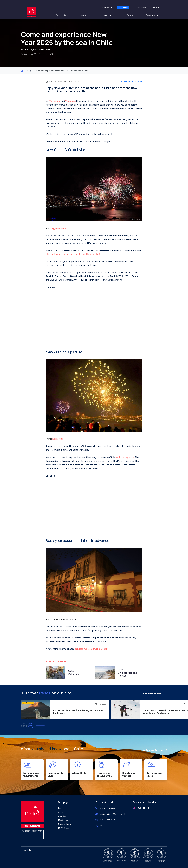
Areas (61, 812)
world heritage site (125, 457)
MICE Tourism (123, 8)
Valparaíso (70, 101)
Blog (29, 71)
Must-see (108, 15)
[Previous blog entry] (24, 726)
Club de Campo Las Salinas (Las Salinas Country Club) (73, 254)
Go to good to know (155, 750)
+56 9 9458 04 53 (108, 820)
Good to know (152, 15)
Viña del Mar (54, 101)
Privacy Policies (27, 850)
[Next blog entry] (31, 726)
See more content (155, 694)
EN (155, 7)
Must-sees (63, 820)
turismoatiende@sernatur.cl (112, 814)
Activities (86, 15)
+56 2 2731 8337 (107, 808)
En (59, 808)
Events (130, 15)
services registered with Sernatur (91, 649)
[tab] (41, 726)
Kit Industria (141, 8)
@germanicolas (59, 228)
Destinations (62, 15)
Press (102, 826)
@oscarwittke (58, 439)
